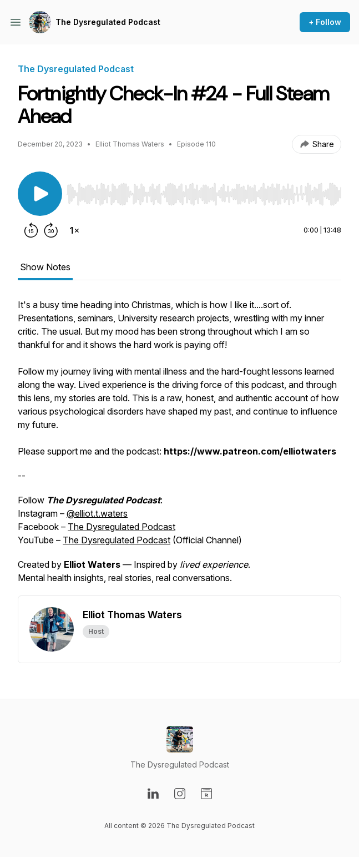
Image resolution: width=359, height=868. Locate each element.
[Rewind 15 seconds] (31, 230)
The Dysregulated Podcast (108, 22)
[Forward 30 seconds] (51, 230)
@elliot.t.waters (97, 513)
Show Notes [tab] (45, 267)
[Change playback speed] (74, 230)
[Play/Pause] (40, 194)
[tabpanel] (179, 447)
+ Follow (325, 22)
